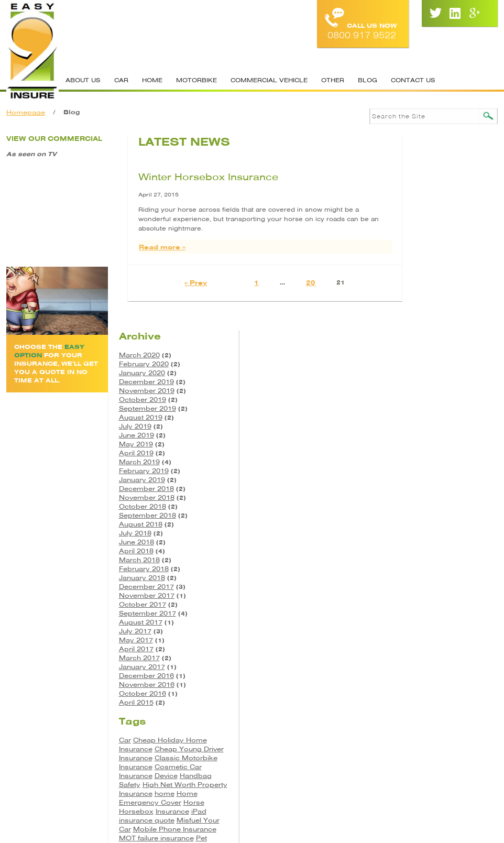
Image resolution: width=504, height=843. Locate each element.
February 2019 (424, 283)
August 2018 (421, 337)
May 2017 (416, 452)
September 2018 (428, 328)
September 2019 (428, 221)
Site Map (298, 752)
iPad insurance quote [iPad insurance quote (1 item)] (443, 637)
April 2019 (417, 265)
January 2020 (422, 185)
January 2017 (422, 479)
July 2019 (415, 239)
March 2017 (420, 470)
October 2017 (423, 417)
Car (121, 80)
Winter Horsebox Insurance (186, 176)
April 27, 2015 (136, 193)
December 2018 (427, 301)
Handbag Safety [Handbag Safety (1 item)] (452, 596)
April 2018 (417, 363)
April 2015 (417, 515)
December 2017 (427, 399)
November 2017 (427, 408)
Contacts (247, 752)
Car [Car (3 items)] (405, 552)
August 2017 (421, 435)
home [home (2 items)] (445, 614)
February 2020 (424, 176)
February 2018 (424, 381)
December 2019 (427, 194)
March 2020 (420, 167)
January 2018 (422, 390)
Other (332, 80)
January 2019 (422, 292)
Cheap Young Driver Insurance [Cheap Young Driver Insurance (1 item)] (441, 565)
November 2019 (427, 203)
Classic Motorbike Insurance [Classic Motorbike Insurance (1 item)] (441, 574)
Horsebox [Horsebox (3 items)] (417, 632)
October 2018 (423, 319)
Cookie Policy (358, 752)
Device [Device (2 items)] (411, 596)
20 (282, 282)
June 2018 (417, 354)
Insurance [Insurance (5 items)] (453, 632)
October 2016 (423, 506)
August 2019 (421, 230)
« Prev (167, 282)
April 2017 (417, 461)
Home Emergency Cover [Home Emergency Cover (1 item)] (439, 619)
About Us (83, 80)
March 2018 (420, 372)
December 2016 (427, 488)
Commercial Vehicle (269, 80)
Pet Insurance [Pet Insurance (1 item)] (458, 668)
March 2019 (420, 274)
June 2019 (417, 248)
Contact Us (413, 80)
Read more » (140, 246)
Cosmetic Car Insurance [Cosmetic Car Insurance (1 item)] (441, 588)
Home (152, 80)
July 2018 (415, 346)
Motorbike (196, 80)
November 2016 (427, 497)
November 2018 (427, 310)
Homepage (25, 112)
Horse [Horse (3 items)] (474, 623)
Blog (367, 80)
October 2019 (423, 212)
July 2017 (415, 444)
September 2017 (428, 426)
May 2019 (416, 256)
